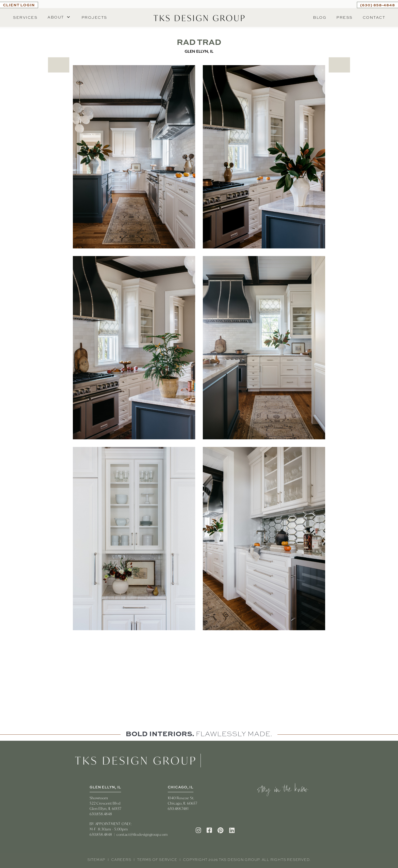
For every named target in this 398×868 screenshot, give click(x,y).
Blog (320, 17)
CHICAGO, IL (181, 787)
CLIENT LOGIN (19, 5)
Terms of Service (157, 860)
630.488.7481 (178, 809)
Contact (374, 17)
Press (344, 17)
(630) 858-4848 (378, 5)
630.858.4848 (101, 814)
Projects (94, 17)
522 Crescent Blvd (105, 803)
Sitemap (96, 860)
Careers (121, 860)
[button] (59, 17)
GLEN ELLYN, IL (105, 787)
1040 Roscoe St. (181, 798)
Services (25, 17)
